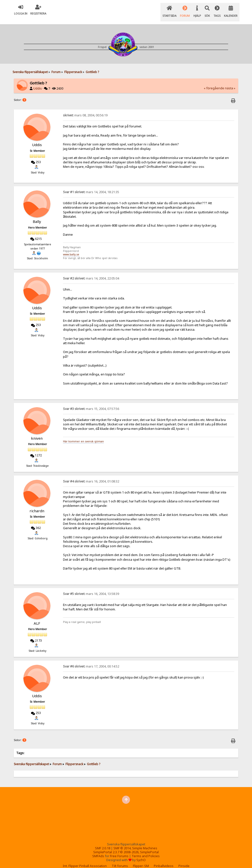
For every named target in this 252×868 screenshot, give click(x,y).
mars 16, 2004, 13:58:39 (91, 588)
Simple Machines (145, 842)
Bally (37, 215)
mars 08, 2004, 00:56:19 (85, 109)
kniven (37, 432)
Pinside (184, 860)
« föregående (214, 82)
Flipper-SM (141, 860)
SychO (141, 854)
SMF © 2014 (122, 842)
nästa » (230, 82)
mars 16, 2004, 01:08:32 (91, 475)
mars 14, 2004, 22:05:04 (91, 272)
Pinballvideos (164, 860)
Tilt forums (120, 860)
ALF (37, 617)
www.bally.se (71, 248)
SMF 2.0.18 (103, 842)
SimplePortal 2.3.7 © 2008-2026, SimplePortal (126, 846)
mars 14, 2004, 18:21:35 (91, 186)
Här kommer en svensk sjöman (83, 435)
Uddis (38, 82)
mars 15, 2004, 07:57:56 (91, 403)
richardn (37, 505)
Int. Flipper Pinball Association (85, 860)
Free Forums (119, 850)
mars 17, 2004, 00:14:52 (91, 660)
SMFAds (98, 850)
